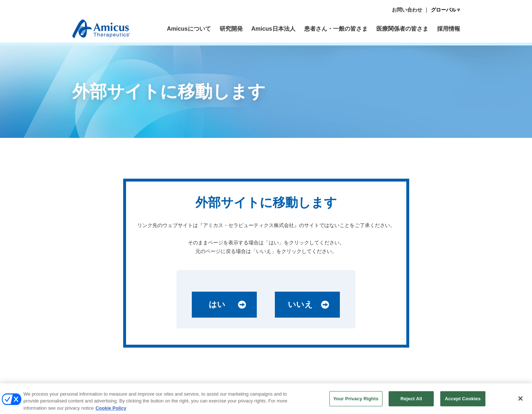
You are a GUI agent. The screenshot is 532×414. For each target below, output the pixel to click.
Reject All (411, 401)
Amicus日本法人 (273, 29)
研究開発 (231, 29)
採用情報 (449, 29)
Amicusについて (189, 29)
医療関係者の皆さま (402, 29)
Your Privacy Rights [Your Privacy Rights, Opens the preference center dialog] (356, 401)
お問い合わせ (407, 10)
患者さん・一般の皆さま (336, 29)
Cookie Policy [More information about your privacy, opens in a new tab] (111, 410)
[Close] (520, 401)
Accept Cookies (462, 401)
